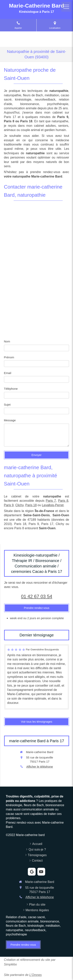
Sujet (7, 405)
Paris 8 (63, 501)
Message (10, 420)
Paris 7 (51, 501)
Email (8, 373)
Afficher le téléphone (40, 767)
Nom (7, 341)
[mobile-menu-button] (66, 7)
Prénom (9, 357)
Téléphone (11, 389)
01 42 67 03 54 (37, 596)
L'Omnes (36, 975)
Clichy (19, 505)
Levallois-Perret (53, 505)
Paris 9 (9, 505)
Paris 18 (31, 505)
